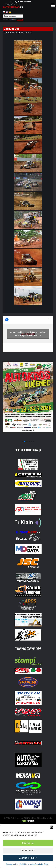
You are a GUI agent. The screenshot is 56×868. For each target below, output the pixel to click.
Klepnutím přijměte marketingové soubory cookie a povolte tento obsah (28, 334)
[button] (52, 827)
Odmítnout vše (28, 850)
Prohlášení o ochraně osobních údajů (34, 864)
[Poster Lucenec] (28, 438)
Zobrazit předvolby (28, 858)
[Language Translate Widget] (13, 16)
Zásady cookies (12, 864)
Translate (17, 20)
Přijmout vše (28, 843)
